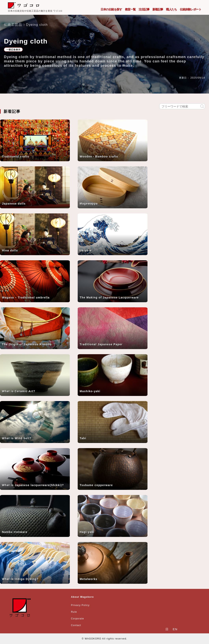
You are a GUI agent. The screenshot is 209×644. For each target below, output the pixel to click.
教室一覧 (130, 9)
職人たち (171, 9)
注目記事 (144, 9)
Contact (76, 625)
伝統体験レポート (190, 9)
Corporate (77, 619)
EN (175, 629)
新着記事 (158, 9)
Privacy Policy (80, 605)
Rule (74, 612)
